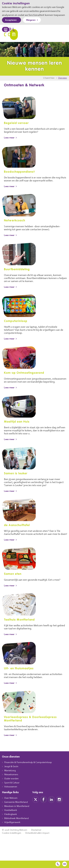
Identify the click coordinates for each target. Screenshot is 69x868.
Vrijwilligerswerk (13, 833)
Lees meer (10, 142)
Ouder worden (12, 789)
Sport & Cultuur (12, 793)
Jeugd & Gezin (12, 777)
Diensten (62, 82)
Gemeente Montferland (16, 812)
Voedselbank (11, 820)
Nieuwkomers (11, 785)
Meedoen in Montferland (17, 816)
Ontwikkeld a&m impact (39, 857)
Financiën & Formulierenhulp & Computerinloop (29, 773)
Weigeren (33, 24)
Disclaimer (38, 854)
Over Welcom (11, 808)
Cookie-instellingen (12, 857)
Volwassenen (11, 797)
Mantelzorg (10, 781)
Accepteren (11, 24)
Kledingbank (11, 824)
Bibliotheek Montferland (17, 829)
